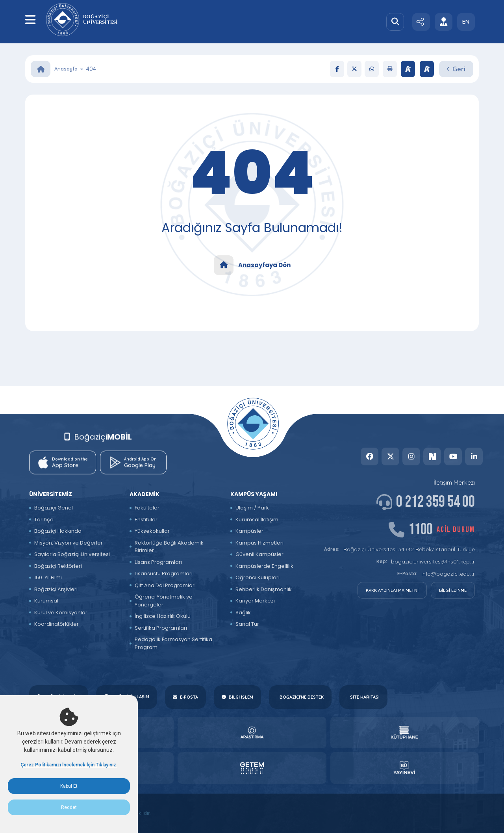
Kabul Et (69, 786)
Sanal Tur (247, 624)
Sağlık (243, 613)
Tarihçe (44, 520)
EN (466, 22)
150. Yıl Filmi (48, 577)
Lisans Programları (158, 562)
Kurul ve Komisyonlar (61, 613)
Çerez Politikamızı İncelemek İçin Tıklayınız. (69, 765)
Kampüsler (249, 531)
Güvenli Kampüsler (259, 554)
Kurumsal (46, 601)
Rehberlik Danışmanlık (264, 589)
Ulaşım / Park (252, 508)
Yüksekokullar (152, 531)
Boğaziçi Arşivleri (56, 589)
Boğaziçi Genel (54, 508)
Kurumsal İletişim (257, 520)
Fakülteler (147, 508)
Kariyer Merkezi (255, 601)
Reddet (69, 807)
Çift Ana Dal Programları (165, 585)
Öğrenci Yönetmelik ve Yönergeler (164, 601)
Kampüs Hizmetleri (259, 543)
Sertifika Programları (161, 628)
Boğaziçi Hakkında (58, 531)
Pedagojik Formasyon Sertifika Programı (173, 643)
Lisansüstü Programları (164, 574)
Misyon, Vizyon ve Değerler (69, 543)
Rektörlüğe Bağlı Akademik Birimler (169, 547)
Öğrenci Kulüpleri (258, 577)
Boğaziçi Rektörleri (58, 566)
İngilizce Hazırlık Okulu (163, 616)
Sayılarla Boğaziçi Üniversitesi (72, 554)
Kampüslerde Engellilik (264, 566)
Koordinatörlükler (57, 624)
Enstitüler (146, 520)
